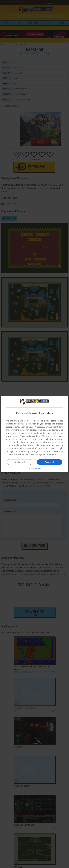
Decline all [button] (20, 462)
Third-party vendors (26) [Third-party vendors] (32, 436)
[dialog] (35, 434)
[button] (35, 468)
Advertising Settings (28, 451)
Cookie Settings (35, 454)
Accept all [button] (50, 462)
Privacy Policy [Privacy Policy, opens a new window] (49, 454)
